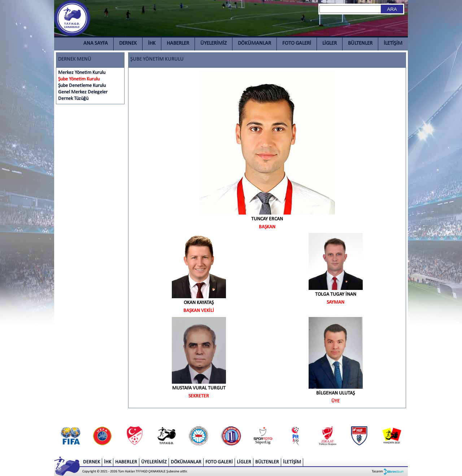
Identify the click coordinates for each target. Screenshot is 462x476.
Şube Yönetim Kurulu (79, 79)
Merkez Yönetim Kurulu (82, 73)
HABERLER (178, 43)
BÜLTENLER (360, 43)
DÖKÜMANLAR (254, 43)
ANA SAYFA (96, 43)
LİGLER (330, 43)
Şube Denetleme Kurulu (82, 86)
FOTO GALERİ (297, 43)
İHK (152, 43)
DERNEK (128, 43)
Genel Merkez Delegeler (83, 92)
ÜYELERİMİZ (213, 43)
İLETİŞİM (393, 43)
